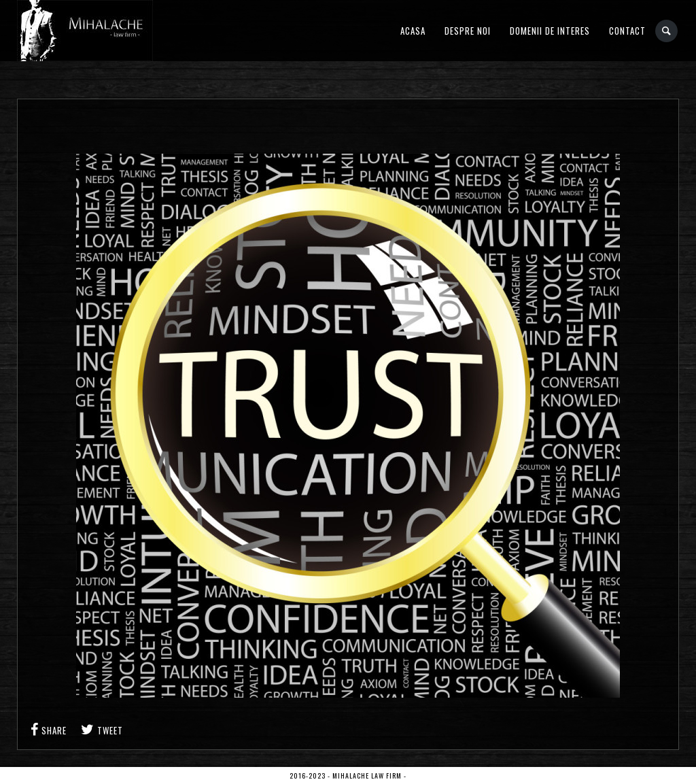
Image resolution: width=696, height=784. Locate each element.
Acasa (413, 31)
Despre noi (468, 31)
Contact (627, 31)
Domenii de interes (550, 31)
